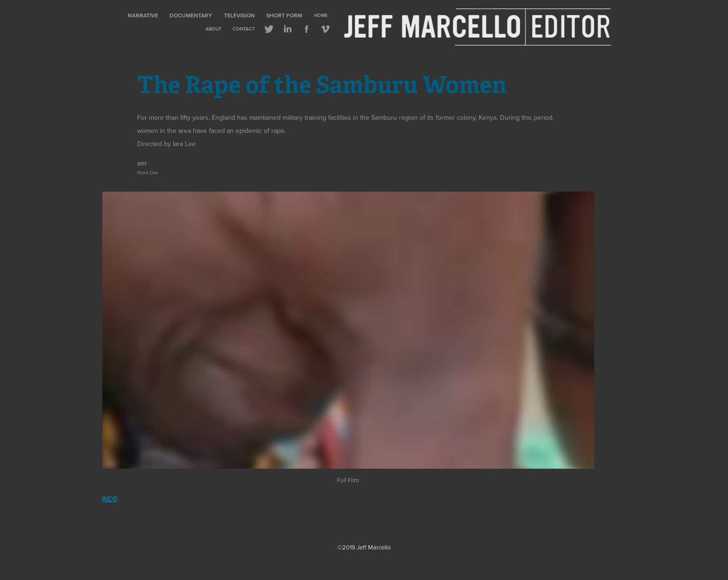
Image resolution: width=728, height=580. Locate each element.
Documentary (191, 15)
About (214, 29)
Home (321, 15)
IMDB (110, 499)
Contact (244, 29)
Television (239, 15)
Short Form (284, 15)
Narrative (143, 15)
